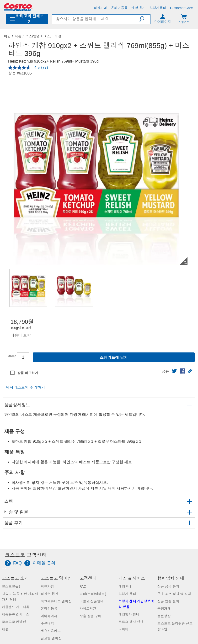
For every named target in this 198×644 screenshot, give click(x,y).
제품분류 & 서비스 (16, 614)
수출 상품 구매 (91, 616)
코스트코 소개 (15, 578)
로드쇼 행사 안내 (131, 622)
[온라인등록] (119, 8)
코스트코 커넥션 (14, 622)
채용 (5, 629)
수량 (12, 356)
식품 (18, 36)
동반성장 (164, 616)
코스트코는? (11, 586)
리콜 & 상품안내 (92, 601)
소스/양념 (33, 36)
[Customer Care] (181, 8)
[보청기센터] (158, 8)
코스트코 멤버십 (56, 578)
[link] (174, 371)
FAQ (83, 586)
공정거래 (164, 609)
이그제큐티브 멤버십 (56, 601)
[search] (96, 19)
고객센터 (88, 578)
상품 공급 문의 (168, 586)
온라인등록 (49, 609)
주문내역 (47, 623)
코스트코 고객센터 (26, 555)
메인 (7, 36)
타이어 (123, 629)
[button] (145, 19)
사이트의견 (88, 609)
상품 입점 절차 (168, 601)
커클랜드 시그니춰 (16, 607)
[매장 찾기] (139, 8)
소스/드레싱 (53, 36)
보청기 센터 (127, 594)
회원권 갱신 (49, 594)
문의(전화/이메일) (93, 594)
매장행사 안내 (129, 614)
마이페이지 (49, 616)
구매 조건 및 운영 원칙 (174, 594)
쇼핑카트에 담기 (114, 358)
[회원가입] (100, 8)
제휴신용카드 (51, 631)
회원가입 (47, 586)
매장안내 (125, 586)
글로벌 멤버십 (51, 638)
